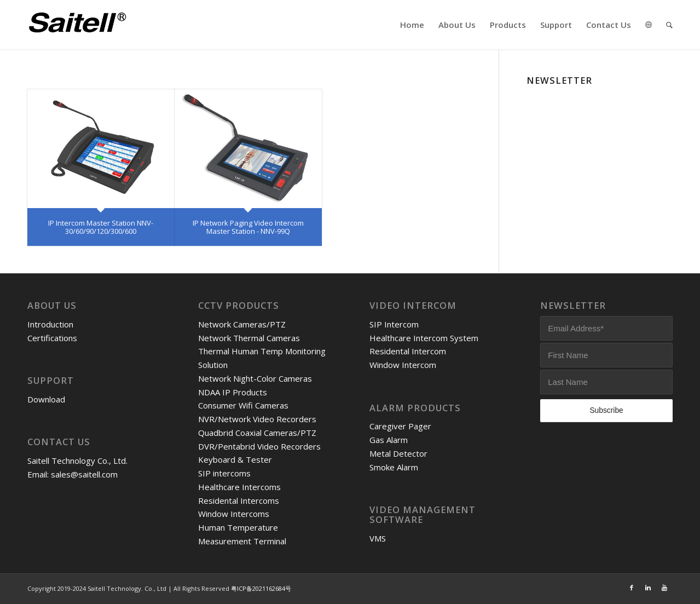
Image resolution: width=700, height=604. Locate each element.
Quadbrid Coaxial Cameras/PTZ (257, 433)
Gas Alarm (389, 440)
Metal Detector (398, 453)
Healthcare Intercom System (424, 338)
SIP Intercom (394, 324)
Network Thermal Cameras (249, 338)
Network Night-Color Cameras (255, 378)
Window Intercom (403, 365)
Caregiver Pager (400, 426)
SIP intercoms (224, 473)
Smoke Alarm (394, 467)
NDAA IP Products (233, 392)
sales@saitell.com (84, 474)
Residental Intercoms (239, 501)
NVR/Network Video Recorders (257, 419)
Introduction (50, 324)
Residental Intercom (408, 351)
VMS (378, 538)
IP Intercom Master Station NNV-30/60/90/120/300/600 (101, 227)
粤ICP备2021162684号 (261, 588)
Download (46, 399)
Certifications (52, 338)
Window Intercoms (234, 514)
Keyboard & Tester (235, 459)
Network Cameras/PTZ (242, 324)
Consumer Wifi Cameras (243, 405)
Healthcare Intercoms (239, 487)
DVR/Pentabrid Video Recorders (259, 446)
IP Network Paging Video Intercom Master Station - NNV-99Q (248, 227)
